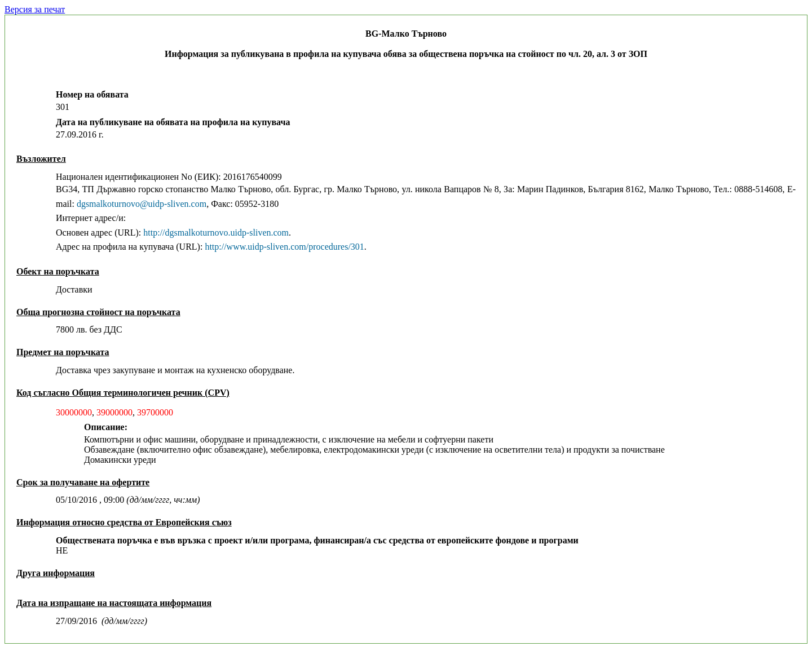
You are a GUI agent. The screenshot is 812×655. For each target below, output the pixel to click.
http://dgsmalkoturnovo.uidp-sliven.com (216, 233)
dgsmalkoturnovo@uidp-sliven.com (142, 204)
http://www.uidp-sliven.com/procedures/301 (284, 247)
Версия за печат (35, 9)
